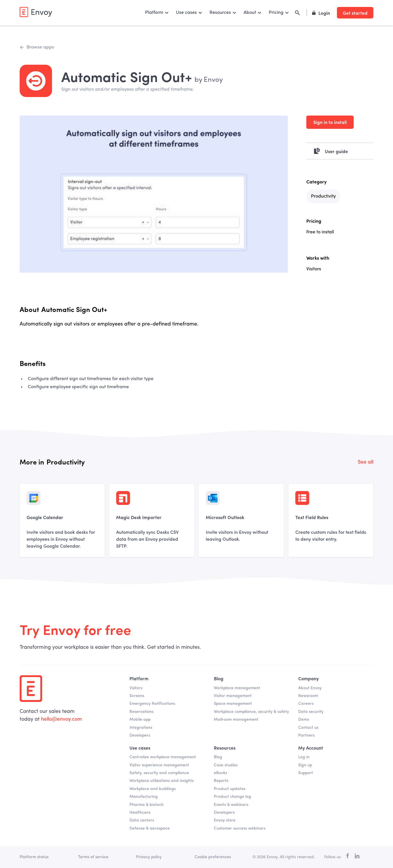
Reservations (141, 712)
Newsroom (308, 696)
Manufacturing (144, 797)
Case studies (226, 765)
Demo (304, 720)
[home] (36, 12)
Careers (306, 704)
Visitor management (233, 696)
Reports (221, 781)
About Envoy (310, 688)
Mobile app (140, 720)
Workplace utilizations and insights (162, 781)
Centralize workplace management (163, 757)
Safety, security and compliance (159, 773)
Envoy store (225, 820)
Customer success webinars (240, 828)
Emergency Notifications (152, 704)
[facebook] (348, 857)
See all (366, 462)
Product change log (232, 797)
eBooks (220, 773)
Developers (140, 735)
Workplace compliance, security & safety (251, 712)
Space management (233, 704)
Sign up (305, 765)
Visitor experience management (159, 765)
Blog (218, 757)
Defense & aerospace (150, 828)
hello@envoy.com (61, 719)
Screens (137, 696)
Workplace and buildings (153, 789)
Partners (306, 735)
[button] (157, 13)
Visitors (136, 688)
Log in (304, 757)
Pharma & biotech (147, 805)
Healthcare (140, 813)
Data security (311, 712)
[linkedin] (357, 857)
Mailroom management (236, 720)
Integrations (141, 728)
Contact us (308, 728)
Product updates (230, 789)
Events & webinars (231, 805)
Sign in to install (330, 122)
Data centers (142, 820)
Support (306, 773)
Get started (355, 13)
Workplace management (237, 688)
